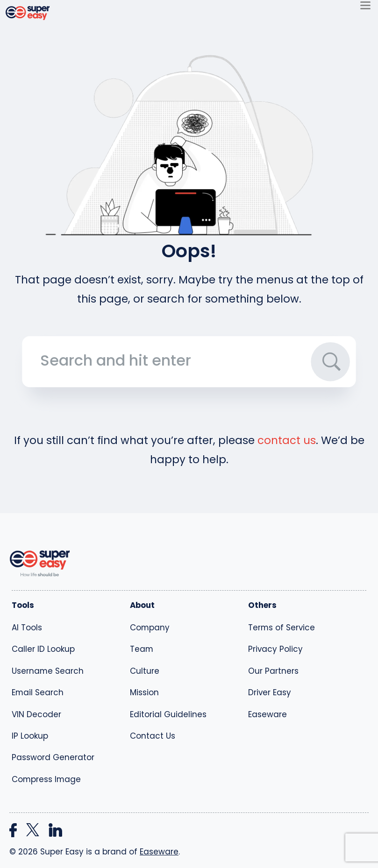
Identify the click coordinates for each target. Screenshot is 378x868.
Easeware (267, 714)
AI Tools (27, 628)
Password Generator (53, 757)
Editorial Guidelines (168, 714)
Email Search (38, 692)
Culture (145, 671)
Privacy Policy (275, 649)
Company (150, 628)
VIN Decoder (36, 714)
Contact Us (153, 736)
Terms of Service (282, 628)
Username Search (48, 671)
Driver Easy (270, 692)
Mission (144, 692)
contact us (287, 440)
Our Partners (273, 671)
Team (142, 649)
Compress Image (46, 779)
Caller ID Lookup (43, 649)
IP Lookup (30, 736)
